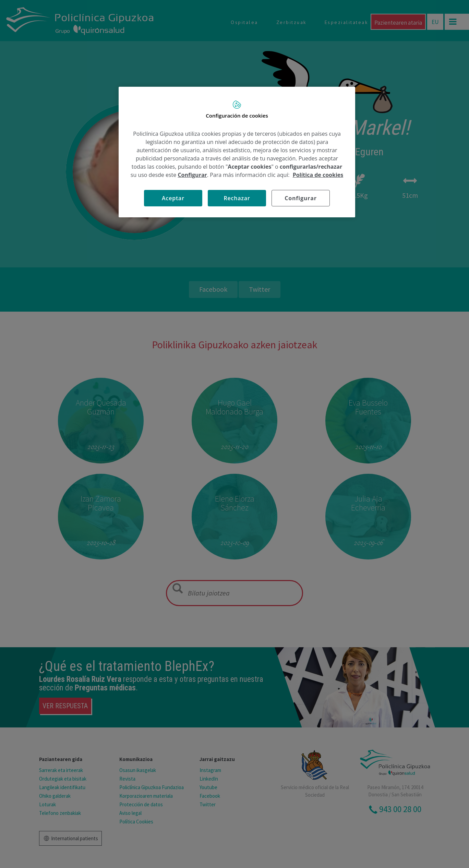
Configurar (192, 175)
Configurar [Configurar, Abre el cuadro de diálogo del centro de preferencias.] (300, 198)
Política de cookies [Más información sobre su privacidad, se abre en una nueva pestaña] (318, 175)
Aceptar (173, 198)
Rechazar (237, 198)
